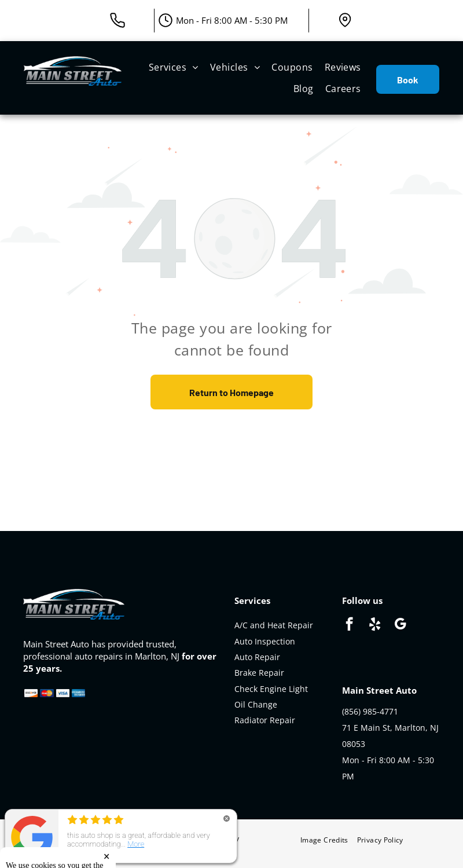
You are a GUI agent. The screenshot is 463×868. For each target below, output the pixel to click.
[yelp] (375, 625)
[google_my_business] (400, 625)
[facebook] (349, 625)
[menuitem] (174, 67)
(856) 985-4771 (370, 711)
